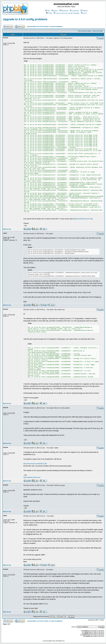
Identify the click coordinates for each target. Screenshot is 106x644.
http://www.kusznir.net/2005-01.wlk (35, 464)
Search (55, 11)
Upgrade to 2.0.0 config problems (25, 19)
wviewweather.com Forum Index (38, 26)
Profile (49, 13)
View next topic (98, 31)
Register (84, 11)
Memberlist (64, 11)
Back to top (7, 229)
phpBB (50, 641)
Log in (84, 13)
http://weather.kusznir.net (83, 219)
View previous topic (84, 31)
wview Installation (57, 26)
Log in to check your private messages (67, 13)
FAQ (48, 11)
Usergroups (74, 11)
